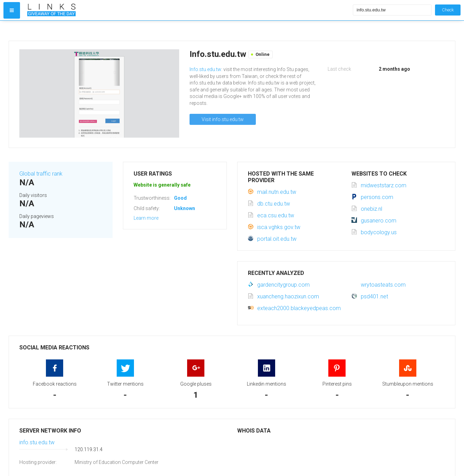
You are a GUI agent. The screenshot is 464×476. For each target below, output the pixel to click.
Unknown (185, 208)
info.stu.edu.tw (37, 442)
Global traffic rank (41, 174)
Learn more (146, 218)
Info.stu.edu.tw (205, 69)
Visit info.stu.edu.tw (223, 119)
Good (180, 198)
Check (448, 10)
